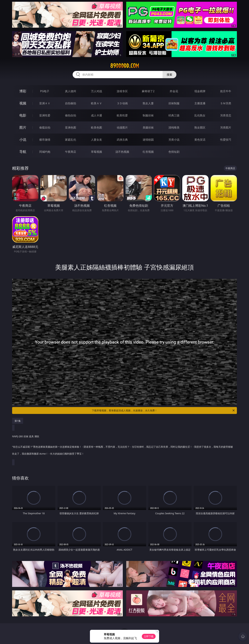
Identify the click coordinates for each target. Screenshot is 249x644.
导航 (23, 152)
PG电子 (45, 91)
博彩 (23, 91)
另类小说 (174, 140)
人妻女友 (96, 140)
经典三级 (174, 115)
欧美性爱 (122, 115)
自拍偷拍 (71, 103)
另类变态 (226, 115)
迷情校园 (148, 140)
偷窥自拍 (45, 127)
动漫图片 (122, 127)
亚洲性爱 (45, 115)
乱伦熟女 (200, 115)
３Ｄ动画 (122, 103)
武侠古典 (122, 140)
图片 (23, 127)
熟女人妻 (148, 103)
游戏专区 (122, 91)
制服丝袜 (148, 115)
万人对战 (96, 91)
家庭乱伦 (71, 140)
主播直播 (200, 103)
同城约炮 (45, 152)
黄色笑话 (200, 140)
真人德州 (71, 91)
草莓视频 (96, 152)
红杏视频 (148, 152)
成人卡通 (96, 115)
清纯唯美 (174, 127)
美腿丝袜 (148, 127)
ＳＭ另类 (226, 103)
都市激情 (45, 140)
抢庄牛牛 (226, 91)
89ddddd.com (125, 66)
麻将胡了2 (148, 91)
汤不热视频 (122, 152)
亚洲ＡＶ (45, 103)
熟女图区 (200, 127)
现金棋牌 (200, 91)
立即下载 (149, 636)
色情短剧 (174, 152)
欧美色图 (96, 127)
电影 (23, 115)
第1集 (18, 421)
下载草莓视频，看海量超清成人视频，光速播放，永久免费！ (163, 410)
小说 (23, 140)
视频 (23, 103)
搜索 (169, 75)
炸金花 (174, 91)
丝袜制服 (174, 103)
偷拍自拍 (71, 115)
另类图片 (226, 127)
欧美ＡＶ (96, 103)
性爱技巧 (226, 140)
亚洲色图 (71, 127)
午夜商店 (71, 152)
